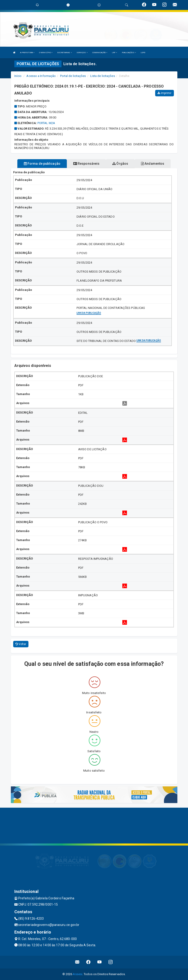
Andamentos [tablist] (153, 164)
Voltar (21, 644)
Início (18, 76)
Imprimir (164, 93)
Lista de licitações (103, 76)
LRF (115, 53)
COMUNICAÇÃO (100, 53)
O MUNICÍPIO (46, 53)
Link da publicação (89, 313)
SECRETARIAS (64, 53)
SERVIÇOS (82, 53)
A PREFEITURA (27, 53)
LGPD (143, 53)
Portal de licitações (73, 76)
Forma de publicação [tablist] (42, 164)
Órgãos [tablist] (120, 164)
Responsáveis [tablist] (86, 164)
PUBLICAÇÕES (129, 53)
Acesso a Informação (41, 76)
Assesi (78, 974)
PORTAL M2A (46, 123)
